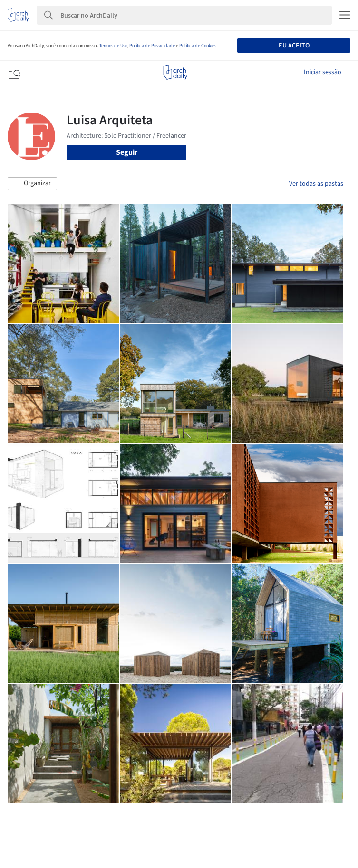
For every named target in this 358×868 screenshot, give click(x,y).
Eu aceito (294, 46)
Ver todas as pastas (316, 184)
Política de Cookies (198, 46)
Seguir (127, 152)
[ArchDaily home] (175, 72)
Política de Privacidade (152, 46)
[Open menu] (13, 72)
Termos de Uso (113, 46)
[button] (32, 184)
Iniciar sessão (323, 72)
